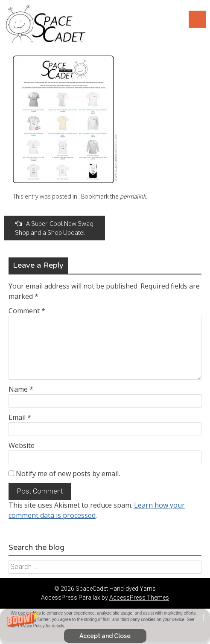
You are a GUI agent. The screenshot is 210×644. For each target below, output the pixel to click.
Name (21, 389)
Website (22, 445)
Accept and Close (105, 636)
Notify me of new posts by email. (68, 474)
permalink (133, 196)
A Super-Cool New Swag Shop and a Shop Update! (54, 228)
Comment (27, 311)
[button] (105, 626)
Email (20, 417)
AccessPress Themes (139, 598)
